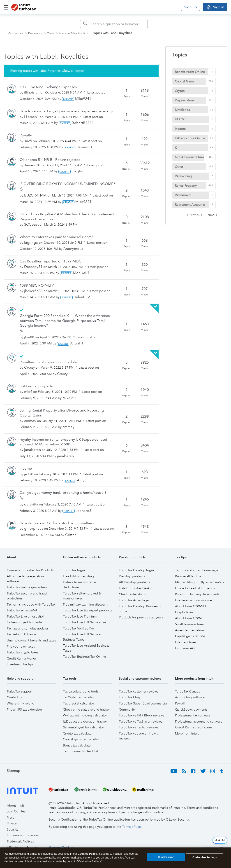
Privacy (12, 823)
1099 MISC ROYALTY (37, 285)
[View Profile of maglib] (77, 171)
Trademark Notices (20, 841)
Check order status (132, 594)
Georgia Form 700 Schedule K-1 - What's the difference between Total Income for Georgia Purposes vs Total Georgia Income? (65, 321)
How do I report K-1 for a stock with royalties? (57, 523)
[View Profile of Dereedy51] (33, 267)
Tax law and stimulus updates (28, 628)
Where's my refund (21, 703)
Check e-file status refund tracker (86, 709)
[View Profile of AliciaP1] (77, 343)
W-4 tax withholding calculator (85, 715)
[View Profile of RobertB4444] (83, 123)
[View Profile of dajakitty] (31, 504)
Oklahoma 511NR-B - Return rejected (50, 160)
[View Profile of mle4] (28, 392)
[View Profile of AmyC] (82, 480)
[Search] (114, 24)
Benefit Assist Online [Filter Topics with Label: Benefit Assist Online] (190, 72)
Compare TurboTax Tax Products (30, 570)
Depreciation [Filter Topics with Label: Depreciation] (184, 100)
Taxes (51, 33)
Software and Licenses (23, 835)
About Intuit (15, 805)
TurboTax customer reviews (139, 691)
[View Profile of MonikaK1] (81, 273)
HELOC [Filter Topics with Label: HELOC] (180, 119)
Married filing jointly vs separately (200, 582)
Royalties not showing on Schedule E (50, 362)
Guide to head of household (196, 588)
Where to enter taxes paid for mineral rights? (56, 237)
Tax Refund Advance (21, 634)
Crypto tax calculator (78, 733)
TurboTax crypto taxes (23, 652)
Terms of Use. (132, 827)
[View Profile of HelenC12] (82, 297)
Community (16, 33)
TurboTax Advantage (134, 600)
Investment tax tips (20, 664)
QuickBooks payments (191, 709)
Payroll (180, 703)
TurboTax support (20, 691)
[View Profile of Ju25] (28, 141)
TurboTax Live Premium (80, 616)
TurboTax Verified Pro (79, 628)
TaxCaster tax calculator (80, 697)
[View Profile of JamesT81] (32, 165)
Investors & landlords (72, 33)
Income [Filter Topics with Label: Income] (180, 129)
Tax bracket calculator (79, 703)
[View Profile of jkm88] (29, 337)
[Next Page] (212, 215)
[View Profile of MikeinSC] (70, 398)
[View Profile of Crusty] (29, 367)
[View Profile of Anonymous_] (74, 249)
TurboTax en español (22, 610)
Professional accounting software (199, 721)
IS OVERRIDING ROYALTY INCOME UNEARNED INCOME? (67, 184)
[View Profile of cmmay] (30, 421)
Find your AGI (185, 648)
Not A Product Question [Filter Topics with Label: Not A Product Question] (192, 157)
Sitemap (14, 771)
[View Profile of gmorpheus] (34, 528)
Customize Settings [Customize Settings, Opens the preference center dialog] (204, 857)
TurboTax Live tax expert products (87, 610)
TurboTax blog (129, 697)
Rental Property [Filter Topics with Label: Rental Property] (186, 186)
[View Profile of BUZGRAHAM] (35, 195)
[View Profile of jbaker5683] (33, 291)
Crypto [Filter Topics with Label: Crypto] (180, 91)
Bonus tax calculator (77, 745)
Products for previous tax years (141, 617)
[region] (115, 858)
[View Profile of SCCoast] (31, 224)
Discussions (35, 33)
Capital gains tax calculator (82, 739)
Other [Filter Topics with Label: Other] (179, 167)
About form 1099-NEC (191, 606)
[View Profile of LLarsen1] (31, 117)
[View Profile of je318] (29, 474)
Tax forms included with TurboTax (31, 604)
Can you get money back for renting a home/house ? (63, 492)
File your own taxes (21, 646)
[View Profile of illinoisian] (32, 92)
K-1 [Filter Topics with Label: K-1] (177, 148)
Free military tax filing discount (85, 604)
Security (13, 829)
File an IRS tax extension (24, 709)
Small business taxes (190, 624)
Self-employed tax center (25, 622)
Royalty (26, 135)
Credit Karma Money (22, 658)
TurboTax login (74, 570)
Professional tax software (193, 715)
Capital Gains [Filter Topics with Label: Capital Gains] (184, 81)
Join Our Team (17, 811)
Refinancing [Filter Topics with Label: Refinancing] (183, 176)
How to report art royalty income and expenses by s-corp (66, 111)
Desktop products (132, 576)
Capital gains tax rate (190, 636)
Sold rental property (36, 386)
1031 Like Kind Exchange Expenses (48, 87)
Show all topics (73, 71)
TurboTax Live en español (25, 616)
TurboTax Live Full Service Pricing (87, 622)
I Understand (166, 857)
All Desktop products (134, 582)
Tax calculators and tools (81, 691)
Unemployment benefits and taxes (31, 640)
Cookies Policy (87, 854)
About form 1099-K (189, 618)
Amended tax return (189, 630)
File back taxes (186, 642)
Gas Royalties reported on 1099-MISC (51, 261)
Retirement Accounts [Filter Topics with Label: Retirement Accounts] (190, 205)
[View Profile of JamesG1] (85, 147)
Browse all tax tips (188, 576)
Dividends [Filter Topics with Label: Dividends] (182, 110)
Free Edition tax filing (78, 576)
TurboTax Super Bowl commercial (143, 703)
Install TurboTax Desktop (137, 588)
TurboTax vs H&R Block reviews (141, 715)
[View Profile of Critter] (70, 535)
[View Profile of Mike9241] (83, 99)
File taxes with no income (193, 600)
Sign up (191, 7)
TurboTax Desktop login (136, 570)
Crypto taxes (184, 612)
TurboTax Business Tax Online (84, 657)
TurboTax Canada (188, 691)
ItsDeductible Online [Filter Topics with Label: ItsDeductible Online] (190, 138)
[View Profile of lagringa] (31, 242)
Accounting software (190, 697)
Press (10, 817)
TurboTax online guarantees (27, 587)
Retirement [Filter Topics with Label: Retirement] (183, 195)
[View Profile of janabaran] (32, 450)
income (26, 468)
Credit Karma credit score (194, 727)
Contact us (14, 697)
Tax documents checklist (80, 751)
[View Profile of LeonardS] (83, 511)
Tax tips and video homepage (197, 570)
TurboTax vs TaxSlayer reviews (141, 721)
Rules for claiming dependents (197, 594)
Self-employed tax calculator (83, 727)
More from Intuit (187, 733)
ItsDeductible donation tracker (85, 721)
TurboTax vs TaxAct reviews (139, 727)
